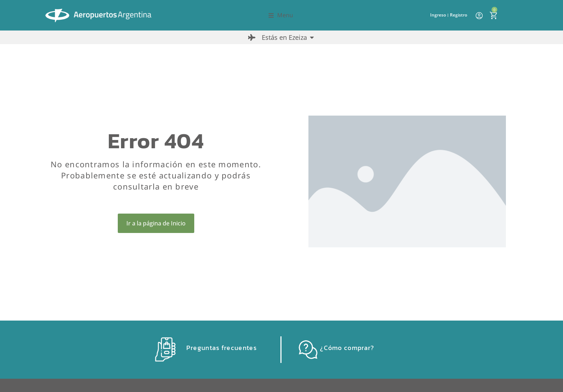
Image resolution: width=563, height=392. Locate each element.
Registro (459, 15)
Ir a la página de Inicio (156, 223)
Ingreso (438, 15)
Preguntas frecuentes (222, 348)
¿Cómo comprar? (347, 348)
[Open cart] (493, 15)
